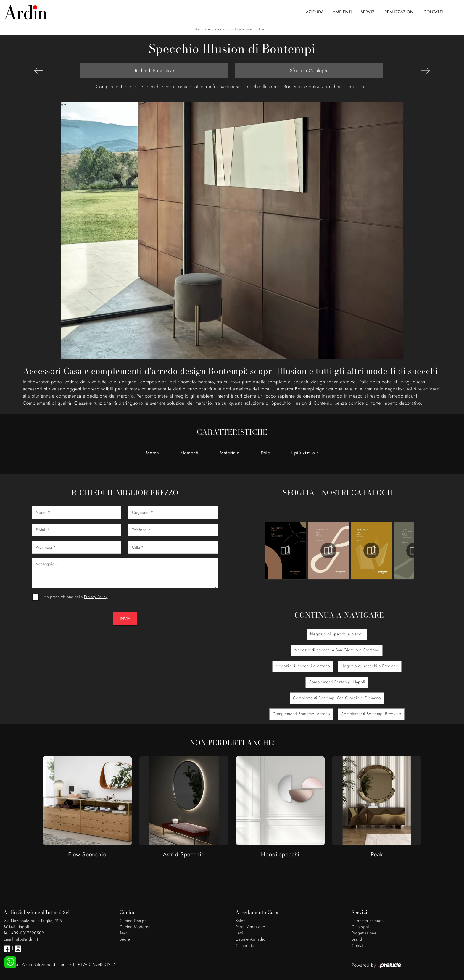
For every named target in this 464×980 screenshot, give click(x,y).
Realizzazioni (399, 12)
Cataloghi (360, 927)
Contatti (433, 12)
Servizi (368, 12)
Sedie (125, 939)
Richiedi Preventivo (155, 71)
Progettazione (364, 933)
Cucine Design (133, 921)
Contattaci (361, 946)
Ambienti (342, 12)
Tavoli (125, 933)
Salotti (241, 921)
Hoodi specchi (280, 855)
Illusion (264, 30)
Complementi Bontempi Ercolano (371, 714)
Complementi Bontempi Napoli (337, 682)
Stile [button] (265, 453)
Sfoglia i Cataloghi (309, 71)
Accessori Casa (219, 30)
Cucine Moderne (135, 927)
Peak (377, 855)
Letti (239, 933)
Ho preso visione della (76, 597)
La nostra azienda (368, 921)
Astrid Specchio (184, 855)
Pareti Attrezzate (250, 927)
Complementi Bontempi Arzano (301, 714)
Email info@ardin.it (21, 939)
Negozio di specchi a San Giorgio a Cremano (337, 650)
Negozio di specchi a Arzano (303, 666)
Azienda (315, 12)
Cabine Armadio (251, 939)
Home (199, 30)
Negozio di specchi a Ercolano (370, 666)
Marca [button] (152, 453)
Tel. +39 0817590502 (24, 933)
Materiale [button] (230, 453)
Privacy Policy (96, 597)
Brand (357, 939)
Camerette (245, 946)
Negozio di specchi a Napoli (337, 634)
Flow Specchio (87, 855)
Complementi (245, 30)
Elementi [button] (189, 453)
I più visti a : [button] (304, 453)
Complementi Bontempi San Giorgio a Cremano (337, 698)
